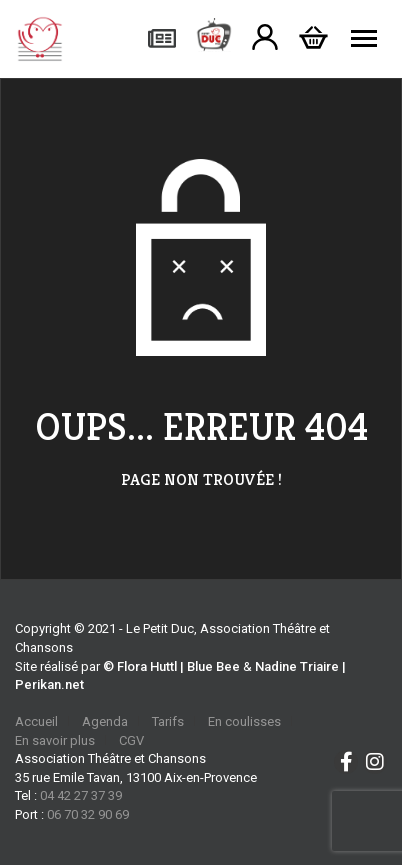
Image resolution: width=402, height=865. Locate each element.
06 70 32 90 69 (88, 814)
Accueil (36, 721)
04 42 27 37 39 (81, 795)
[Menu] (364, 38)
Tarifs (168, 721)
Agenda (105, 721)
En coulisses (244, 721)
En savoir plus (55, 740)
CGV (131, 740)
